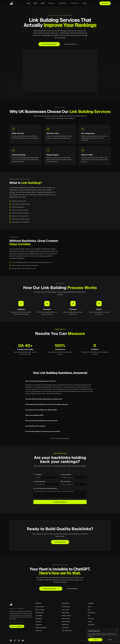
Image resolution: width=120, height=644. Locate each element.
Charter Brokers (66, 622)
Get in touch (66, 438)
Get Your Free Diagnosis (49, 44)
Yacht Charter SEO (67, 631)
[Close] (116, 631)
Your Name (37, 475)
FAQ (89, 616)
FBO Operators (66, 619)
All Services (39, 631)
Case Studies (91, 613)
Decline (110, 640)
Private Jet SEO (40, 607)
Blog (85, 3)
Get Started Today (60, 542)
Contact (90, 622)
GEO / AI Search (40, 610)
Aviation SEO (65, 625)
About (36, 3)
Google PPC (39, 625)
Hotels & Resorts (66, 616)
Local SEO (38, 622)
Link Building (39, 616)
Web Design (39, 619)
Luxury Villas (65, 628)
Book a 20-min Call (71, 44)
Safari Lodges (65, 613)
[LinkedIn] (11, 641)
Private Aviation (66, 607)
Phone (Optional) (39, 482)
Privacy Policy (81, 641)
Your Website (66, 482)
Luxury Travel (65, 610)
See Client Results (72, 589)
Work (43, 3)
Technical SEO (39, 613)
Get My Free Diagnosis (60, 502)
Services (52, 3)
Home (28, 3)
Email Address (66, 475)
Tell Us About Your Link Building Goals (45, 489)
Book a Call (105, 3)
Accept (95, 640)
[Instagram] (19, 641)
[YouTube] (23, 641)
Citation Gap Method (41, 628)
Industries (63, 3)
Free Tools (75, 3)
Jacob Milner (91, 625)
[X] (15, 641)
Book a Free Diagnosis (17, 626)
